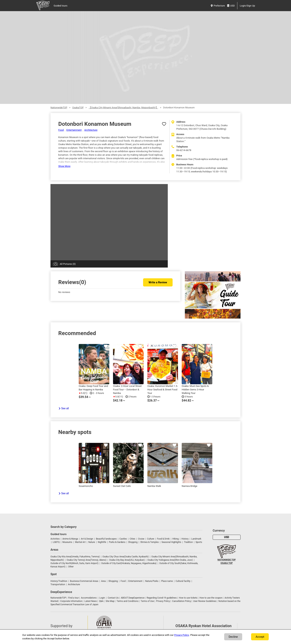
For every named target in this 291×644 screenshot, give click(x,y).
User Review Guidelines (205, 601)
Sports (199, 542)
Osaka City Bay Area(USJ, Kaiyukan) (127, 560)
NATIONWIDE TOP (227, 560)
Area (103, 581)
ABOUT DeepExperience (133, 598)
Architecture (91, 130)
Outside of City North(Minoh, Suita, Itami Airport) (75, 563)
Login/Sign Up (247, 6)
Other (71, 567)
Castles (123, 539)
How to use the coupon (211, 598)
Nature (92, 542)
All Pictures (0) (68, 264)
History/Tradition (59, 581)
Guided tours (61, 6)
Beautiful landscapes (106, 539)
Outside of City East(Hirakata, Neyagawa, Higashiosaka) (129, 563)
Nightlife (102, 542)
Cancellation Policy (182, 601)
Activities (55, 539)
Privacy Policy (163, 601)
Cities (132, 539)
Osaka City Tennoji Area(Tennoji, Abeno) (87, 560)
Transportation (58, 584)
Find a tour (73, 598)
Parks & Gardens (117, 542)
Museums (67, 542)
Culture (151, 539)
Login (102, 598)
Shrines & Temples (149, 542)
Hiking (176, 539)
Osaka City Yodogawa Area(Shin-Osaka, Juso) (170, 560)
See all (65, 408)
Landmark (196, 539)
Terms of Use (147, 601)
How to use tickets (188, 598)
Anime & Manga (70, 539)
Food (61, 130)
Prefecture (218, 6)
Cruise (141, 539)
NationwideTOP (59, 108)
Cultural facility (183, 581)
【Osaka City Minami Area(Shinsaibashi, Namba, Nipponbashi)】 (123, 108)
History (185, 539)
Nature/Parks (152, 581)
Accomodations (89, 598)
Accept (260, 637)
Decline (233, 637)
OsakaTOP (78, 108)
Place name (167, 581)
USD (231, 6)
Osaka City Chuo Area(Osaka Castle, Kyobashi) (126, 557)
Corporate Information (71, 601)
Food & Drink (163, 539)
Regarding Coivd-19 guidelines (162, 598)
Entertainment (74, 130)
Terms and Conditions (127, 601)
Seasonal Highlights (171, 542)
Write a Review (158, 282)
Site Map (110, 601)
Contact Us (113, 598)
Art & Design (87, 539)
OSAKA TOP (227, 563)
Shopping (133, 542)
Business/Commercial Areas (84, 581)
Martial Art (80, 542)
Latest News (91, 601)
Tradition (188, 542)
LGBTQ (56, 542)
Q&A (101, 601)
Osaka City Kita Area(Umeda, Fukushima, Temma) (75, 557)
